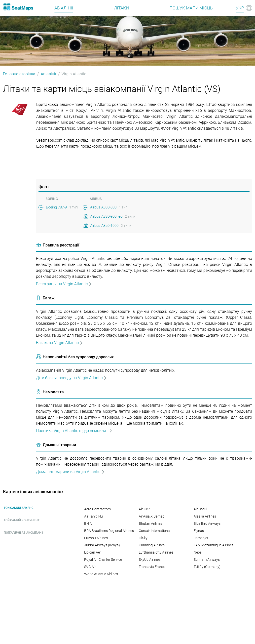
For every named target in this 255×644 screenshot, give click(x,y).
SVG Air (90, 567)
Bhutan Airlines (150, 523)
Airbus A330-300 (103, 207)
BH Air (89, 523)
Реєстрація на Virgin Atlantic (64, 284)
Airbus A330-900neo (106, 216)
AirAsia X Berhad (152, 516)
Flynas (199, 531)
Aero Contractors (97, 509)
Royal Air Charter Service (103, 560)
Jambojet (201, 538)
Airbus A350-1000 (104, 226)
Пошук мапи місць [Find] (191, 8)
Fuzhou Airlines (96, 538)
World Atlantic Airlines (101, 574)
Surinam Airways (207, 560)
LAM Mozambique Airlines (214, 545)
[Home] (18, 7)
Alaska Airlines (205, 516)
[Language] (244, 8)
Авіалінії (64, 8)
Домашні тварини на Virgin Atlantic (70, 472)
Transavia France (152, 567)
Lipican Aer (93, 552)
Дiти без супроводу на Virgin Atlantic (72, 378)
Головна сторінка (19, 74)
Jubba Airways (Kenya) (102, 545)
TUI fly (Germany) (207, 567)
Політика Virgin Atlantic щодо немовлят (74, 431)
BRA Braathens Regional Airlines (109, 531)
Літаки (121, 8)
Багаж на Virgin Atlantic (60, 343)
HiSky (143, 538)
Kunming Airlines (152, 545)
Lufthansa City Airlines (156, 552)
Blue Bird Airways (207, 523)
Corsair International (155, 531)
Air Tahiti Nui (94, 516)
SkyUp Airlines (150, 560)
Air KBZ (145, 509)
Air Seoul (200, 509)
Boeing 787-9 (56, 207)
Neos (198, 552)
